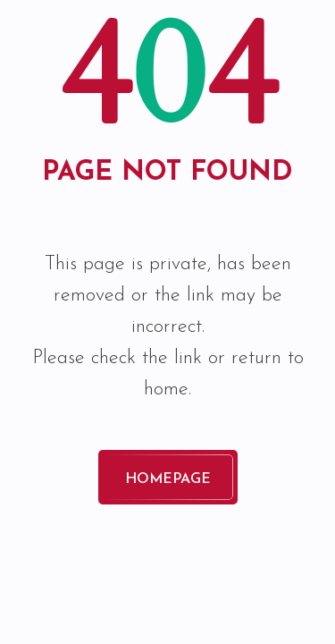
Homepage (168, 479)
